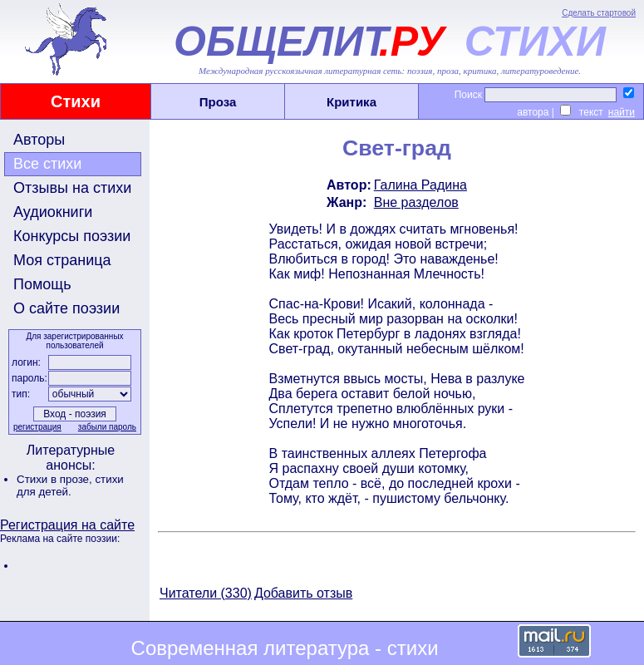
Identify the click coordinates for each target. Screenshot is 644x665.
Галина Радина (420, 185)
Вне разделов (416, 202)
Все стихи (47, 164)
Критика (351, 102)
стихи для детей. (70, 485)
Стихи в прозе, (56, 479)
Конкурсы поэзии (72, 236)
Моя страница (62, 260)
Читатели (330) (206, 593)
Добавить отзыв (303, 593)
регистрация (37, 427)
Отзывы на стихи (72, 188)
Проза (218, 102)
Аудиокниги (53, 212)
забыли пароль (107, 427)
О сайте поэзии (66, 308)
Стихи (76, 101)
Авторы (39, 140)
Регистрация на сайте (67, 525)
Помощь (42, 284)
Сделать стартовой (599, 13)
